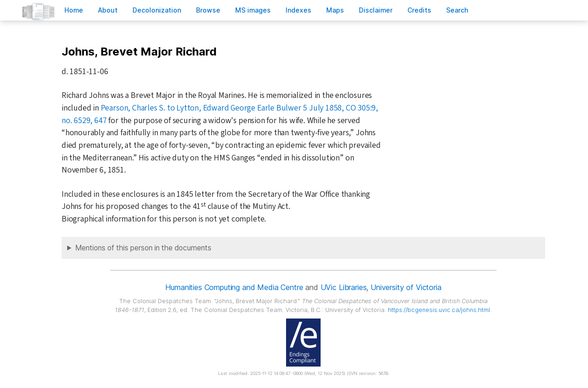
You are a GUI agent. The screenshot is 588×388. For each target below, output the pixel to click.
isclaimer (376, 10)
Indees (298, 10)
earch (457, 10)
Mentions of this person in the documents (143, 248)
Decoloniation (157, 10)
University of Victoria (406, 287)
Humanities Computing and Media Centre (234, 287)
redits (419, 10)
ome (74, 10)
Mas (335, 10)
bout (108, 10)
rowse (208, 10)
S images (253, 10)
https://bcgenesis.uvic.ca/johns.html (439, 310)
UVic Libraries (344, 287)
